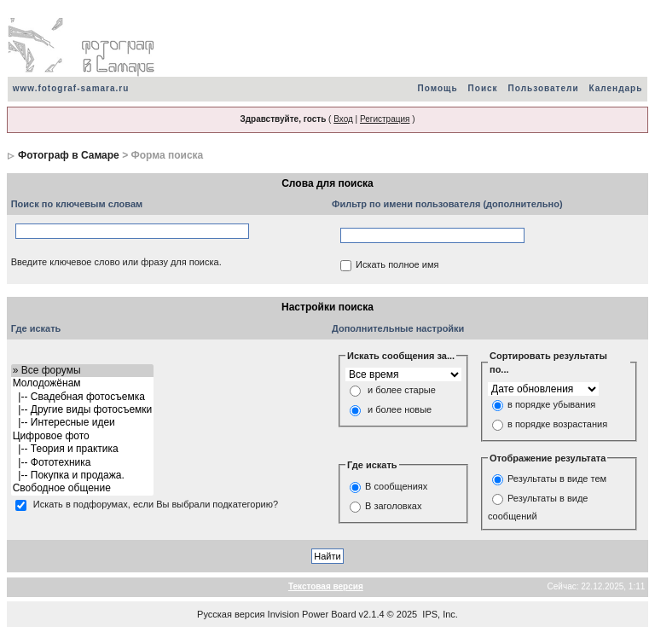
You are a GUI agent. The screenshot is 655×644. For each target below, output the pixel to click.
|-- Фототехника (83, 463)
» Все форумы (83, 371)
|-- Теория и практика (83, 449)
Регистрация (385, 119)
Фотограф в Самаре (69, 155)
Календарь (616, 88)
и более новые (400, 410)
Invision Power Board (312, 614)
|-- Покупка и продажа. (83, 476)
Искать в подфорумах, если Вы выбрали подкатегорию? (156, 504)
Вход (343, 119)
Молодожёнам (83, 383)
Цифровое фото (83, 436)
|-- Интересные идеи (83, 423)
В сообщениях (396, 486)
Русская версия (231, 614)
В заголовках (393, 506)
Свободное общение (83, 488)
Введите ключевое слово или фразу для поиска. (116, 262)
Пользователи (544, 88)
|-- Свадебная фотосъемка (83, 397)
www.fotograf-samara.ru (71, 88)
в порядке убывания (551, 404)
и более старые (402, 391)
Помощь (437, 88)
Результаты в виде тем (557, 479)
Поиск (483, 88)
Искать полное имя (397, 265)
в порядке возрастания (557, 424)
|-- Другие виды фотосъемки (83, 410)
